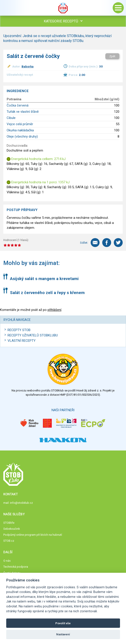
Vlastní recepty (22, 341)
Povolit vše (63, 623)
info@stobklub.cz (21, 503)
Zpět (112, 56)
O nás (7, 561)
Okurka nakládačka (20, 130)
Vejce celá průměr (20, 124)
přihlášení (54, 310)
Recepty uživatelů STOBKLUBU (33, 335)
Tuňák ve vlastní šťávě (23, 112)
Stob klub (63, 8)
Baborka (28, 66)
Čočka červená (18, 105)
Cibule (11, 118)
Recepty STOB (19, 330)
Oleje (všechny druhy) (22, 136)
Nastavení (63, 634)
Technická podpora (16, 567)
